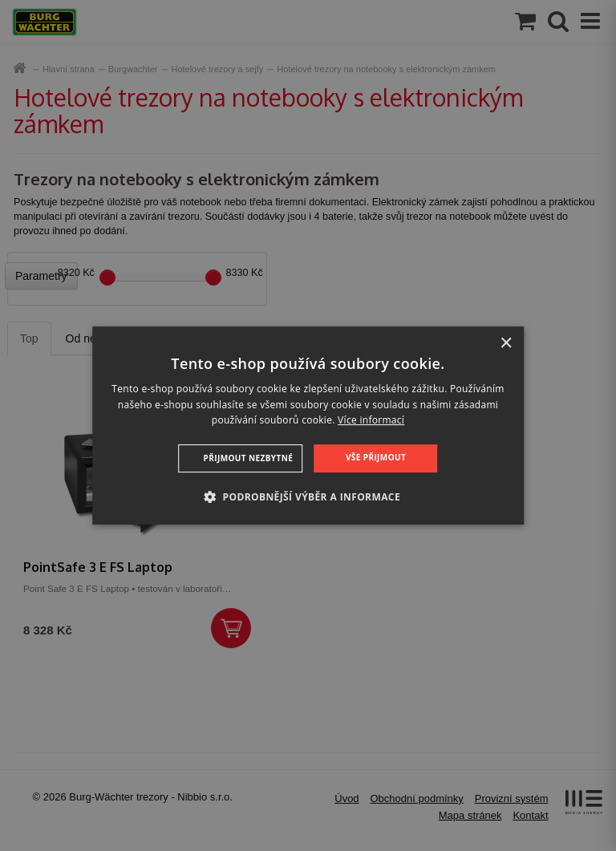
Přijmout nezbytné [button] (249, 458)
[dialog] (308, 426)
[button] (308, 496)
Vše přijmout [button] (376, 457)
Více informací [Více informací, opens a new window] (371, 421)
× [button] (506, 344)
